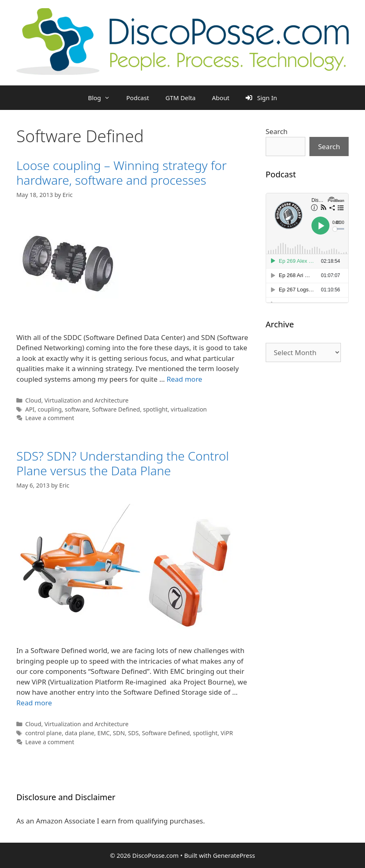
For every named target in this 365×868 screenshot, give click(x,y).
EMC (103, 733)
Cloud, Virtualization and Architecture (77, 400)
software (77, 409)
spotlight (155, 409)
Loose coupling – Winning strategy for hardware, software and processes (122, 173)
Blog (103, 98)
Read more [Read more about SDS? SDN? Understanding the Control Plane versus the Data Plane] (34, 703)
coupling (50, 409)
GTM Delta (181, 98)
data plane (80, 733)
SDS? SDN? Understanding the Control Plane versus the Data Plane (123, 463)
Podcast (138, 98)
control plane (44, 733)
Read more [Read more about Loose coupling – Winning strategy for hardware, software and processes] (185, 379)
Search (277, 131)
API (30, 409)
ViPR (227, 733)
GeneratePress (234, 855)
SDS (133, 733)
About (221, 98)
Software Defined (116, 409)
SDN (119, 733)
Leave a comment (50, 418)
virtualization (189, 409)
